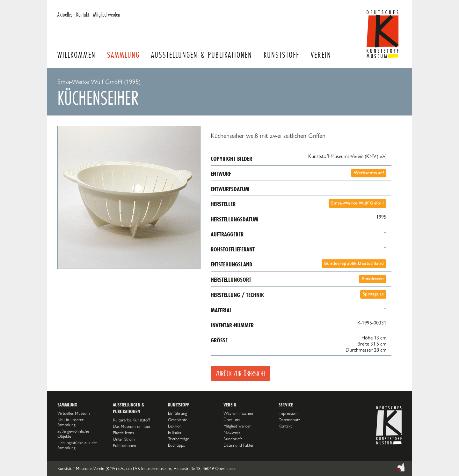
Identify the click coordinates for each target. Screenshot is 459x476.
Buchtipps (176, 445)
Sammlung (123, 55)
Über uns (232, 420)
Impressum (288, 413)
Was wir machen (238, 413)
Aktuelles (65, 14)
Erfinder (175, 432)
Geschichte (178, 420)
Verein (321, 55)
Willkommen (76, 55)
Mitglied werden (107, 14)
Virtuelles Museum (74, 413)
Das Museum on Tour (132, 426)
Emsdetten (373, 279)
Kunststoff (281, 55)
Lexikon (175, 426)
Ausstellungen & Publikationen (202, 55)
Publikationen (124, 445)
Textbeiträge (178, 439)
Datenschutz (289, 420)
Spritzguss (373, 294)
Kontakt (83, 14)
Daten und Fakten (239, 445)
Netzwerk (232, 432)
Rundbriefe (233, 439)
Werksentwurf (369, 173)
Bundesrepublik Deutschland (354, 263)
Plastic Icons (123, 433)
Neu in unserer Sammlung (70, 422)
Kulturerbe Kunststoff (131, 420)
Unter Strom (124, 439)
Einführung (178, 413)
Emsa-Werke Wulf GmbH (357, 203)
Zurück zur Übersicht (240, 373)
